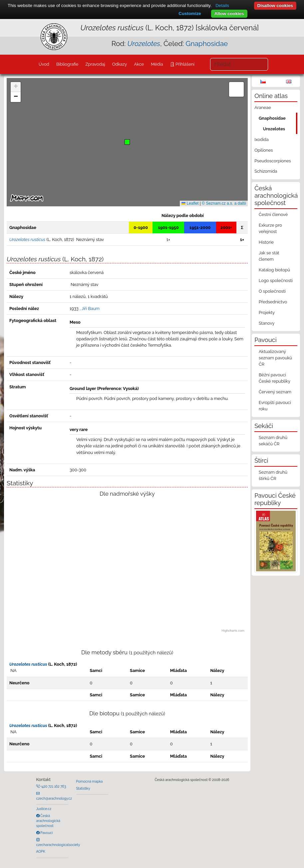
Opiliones (264, 150)
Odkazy (120, 64)
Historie (266, 242)
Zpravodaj (95, 64)
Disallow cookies (275, 5)
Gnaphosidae (207, 43)
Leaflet (190, 203)
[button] (127, 142)
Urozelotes (274, 129)
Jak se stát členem (269, 256)
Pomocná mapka (90, 781)
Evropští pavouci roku (275, 406)
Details (222, 5)
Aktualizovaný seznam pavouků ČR (275, 358)
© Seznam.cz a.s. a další (224, 203)
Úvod (44, 64)
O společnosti (272, 291)
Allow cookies (229, 13)
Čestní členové (273, 214)
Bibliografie (67, 64)
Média (157, 64)
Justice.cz (44, 809)
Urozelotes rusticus (28, 664)
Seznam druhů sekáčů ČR (273, 441)
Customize (190, 13)
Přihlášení (184, 64)
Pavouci (46, 833)
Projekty (267, 312)
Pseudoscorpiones (273, 161)
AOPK (41, 851)
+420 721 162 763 (53, 786)
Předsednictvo (273, 302)
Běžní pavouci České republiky (275, 378)
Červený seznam (275, 392)
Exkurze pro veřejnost (270, 228)
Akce (139, 64)
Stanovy (267, 323)
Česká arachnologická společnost (48, 821)
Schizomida (266, 171)
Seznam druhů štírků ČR (273, 475)
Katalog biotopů (274, 270)
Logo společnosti (276, 280)
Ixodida (262, 139)
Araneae (263, 107)
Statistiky (83, 788)
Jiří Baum (91, 308)
